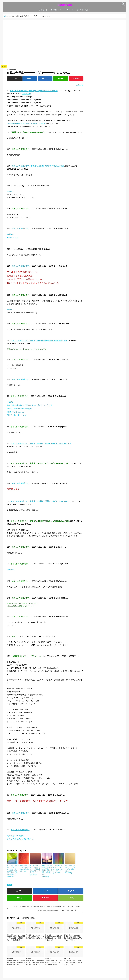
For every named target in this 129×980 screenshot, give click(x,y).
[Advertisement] (45, 45)
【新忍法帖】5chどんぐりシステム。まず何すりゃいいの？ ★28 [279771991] (58, 869)
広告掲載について (56, 10)
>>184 (9, 310)
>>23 (9, 402)
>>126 (9, 191)
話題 (10, 885)
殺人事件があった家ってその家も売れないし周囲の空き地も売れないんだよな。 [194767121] (35, 870)
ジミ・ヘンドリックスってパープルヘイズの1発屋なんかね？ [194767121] (70, 869)
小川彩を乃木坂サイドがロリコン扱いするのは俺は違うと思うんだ (24, 868)
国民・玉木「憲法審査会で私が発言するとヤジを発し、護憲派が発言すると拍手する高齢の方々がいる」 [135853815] (12, 871)
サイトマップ (69, 10)
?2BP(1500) (27, 94)
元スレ (79, 85)
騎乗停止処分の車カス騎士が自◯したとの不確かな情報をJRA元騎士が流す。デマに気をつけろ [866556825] (47, 871)
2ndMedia (65, 5)
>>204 (10, 234)
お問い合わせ (43, 10)
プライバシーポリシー (83, 10)
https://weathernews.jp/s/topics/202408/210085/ (25, 123)
